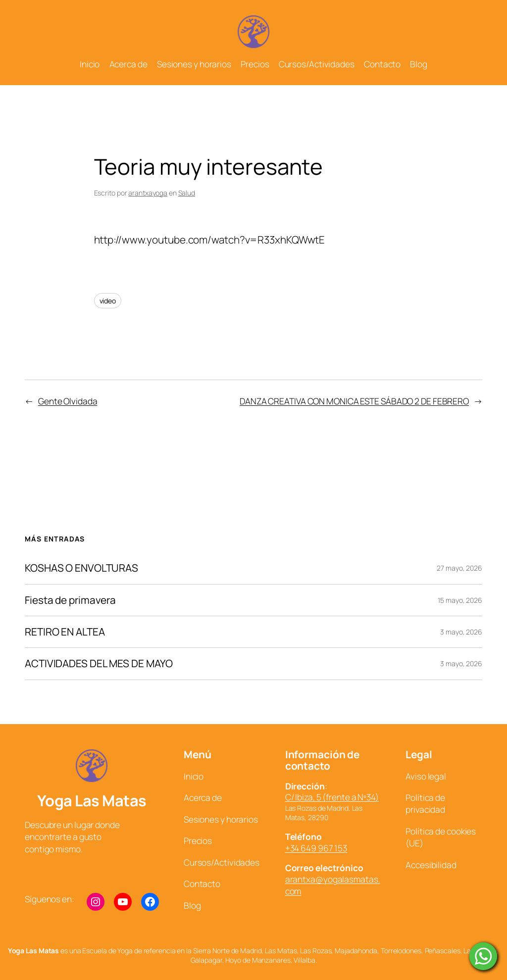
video (108, 301)
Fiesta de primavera (70, 600)
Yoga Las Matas (92, 800)
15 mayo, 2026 (460, 600)
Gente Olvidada (68, 401)
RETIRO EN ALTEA (65, 632)
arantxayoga (148, 193)
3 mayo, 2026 (461, 632)
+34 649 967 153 (316, 848)
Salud (187, 193)
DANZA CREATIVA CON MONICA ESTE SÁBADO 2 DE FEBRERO (354, 401)
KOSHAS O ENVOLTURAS (81, 568)
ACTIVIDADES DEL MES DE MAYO (99, 663)
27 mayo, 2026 (459, 568)
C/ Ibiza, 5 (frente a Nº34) (332, 797)
